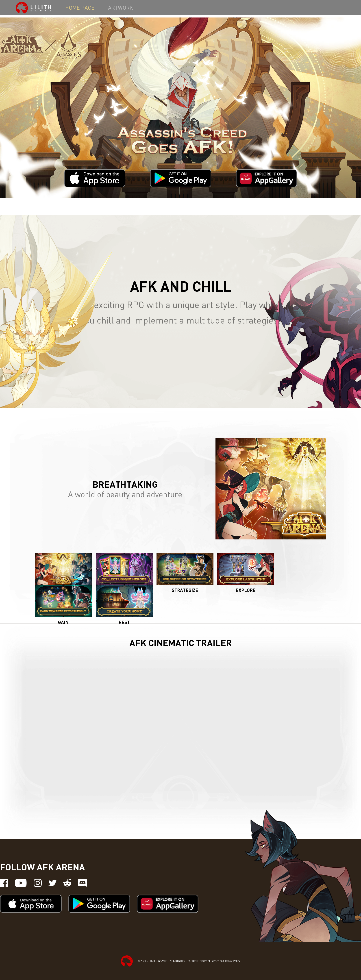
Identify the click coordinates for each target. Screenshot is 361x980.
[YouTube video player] (181, 732)
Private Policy (233, 961)
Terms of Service (210, 961)
